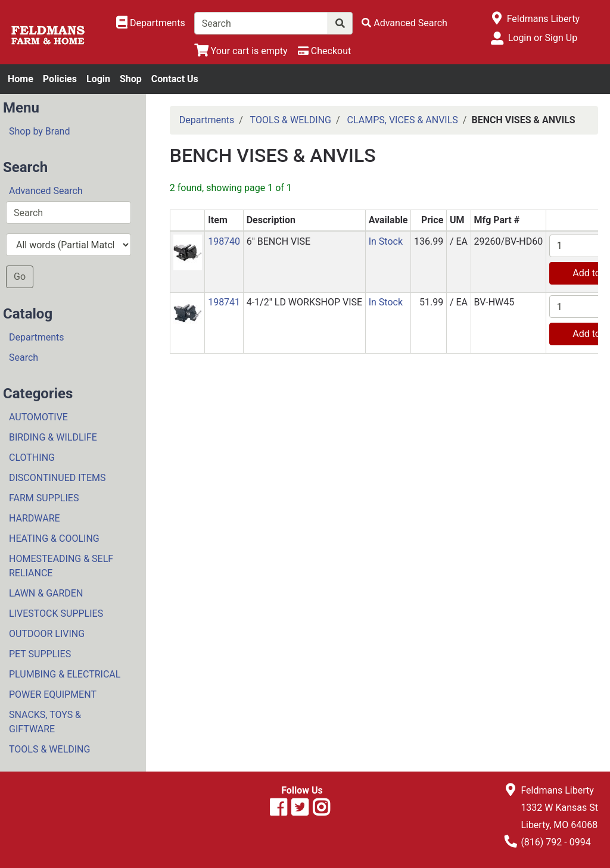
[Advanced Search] (404, 23)
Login (98, 79)
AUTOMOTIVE (38, 417)
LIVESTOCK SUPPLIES (56, 613)
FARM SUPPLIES (44, 498)
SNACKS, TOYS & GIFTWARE (45, 722)
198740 (224, 241)
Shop (131, 79)
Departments (37, 337)
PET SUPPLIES (40, 654)
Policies (60, 79)
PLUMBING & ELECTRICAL (65, 674)
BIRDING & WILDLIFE (53, 437)
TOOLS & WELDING (49, 749)
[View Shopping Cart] (241, 51)
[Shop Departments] (151, 23)
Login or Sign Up (543, 38)
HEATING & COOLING (54, 538)
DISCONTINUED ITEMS (57, 478)
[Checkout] (324, 51)
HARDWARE (35, 518)
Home (21, 79)
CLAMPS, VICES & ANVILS (403, 120)
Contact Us (175, 79)
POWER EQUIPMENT (53, 694)
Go (20, 277)
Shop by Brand (39, 131)
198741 (224, 302)
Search (24, 357)
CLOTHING (32, 458)
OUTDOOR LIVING (47, 634)
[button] (188, 252)
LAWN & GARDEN (46, 593)
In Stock (386, 241)
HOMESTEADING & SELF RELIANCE (61, 566)
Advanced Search (46, 191)
